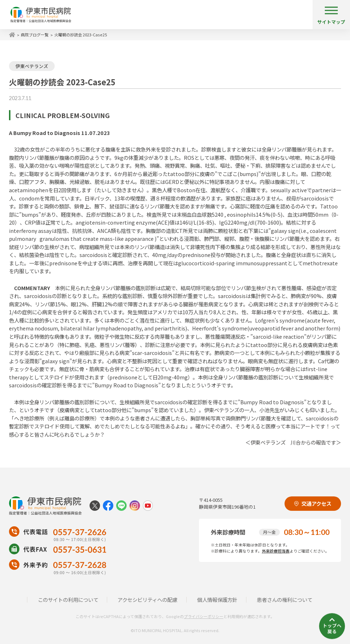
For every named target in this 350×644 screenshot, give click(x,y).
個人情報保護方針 (217, 600)
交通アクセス (313, 503)
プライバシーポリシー (204, 616)
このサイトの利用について (68, 600)
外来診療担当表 (276, 551)
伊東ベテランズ (32, 66)
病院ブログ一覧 (35, 35)
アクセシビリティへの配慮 (147, 600)
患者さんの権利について (285, 600)
